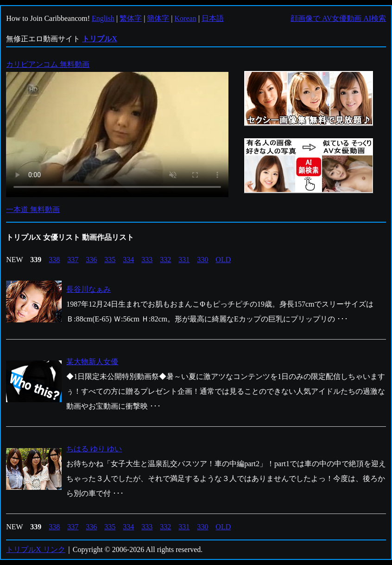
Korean (186, 18)
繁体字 (131, 18)
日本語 (213, 18)
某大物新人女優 (92, 362)
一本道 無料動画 (33, 209)
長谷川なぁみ (89, 289)
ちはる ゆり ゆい (94, 449)
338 (54, 260)
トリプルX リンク (36, 549)
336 (91, 260)
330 (202, 260)
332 (165, 260)
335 (110, 260)
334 (128, 260)
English (103, 18)
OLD (223, 260)
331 (184, 260)
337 (73, 260)
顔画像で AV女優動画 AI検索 (338, 18)
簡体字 (158, 18)
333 (147, 260)
